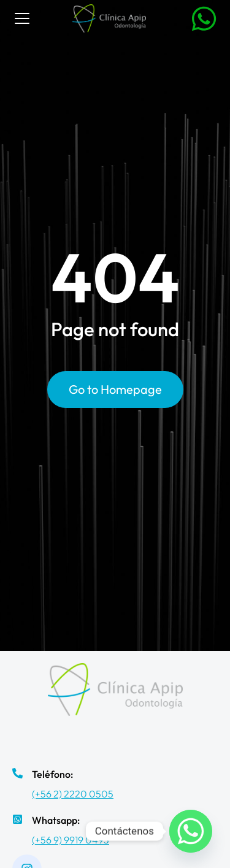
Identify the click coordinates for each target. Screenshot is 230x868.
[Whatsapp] (191, 831)
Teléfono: (52, 774)
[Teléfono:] (17, 773)
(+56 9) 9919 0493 (71, 840)
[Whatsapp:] (17, 819)
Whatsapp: (56, 820)
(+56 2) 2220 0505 (73, 794)
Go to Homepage (115, 389)
